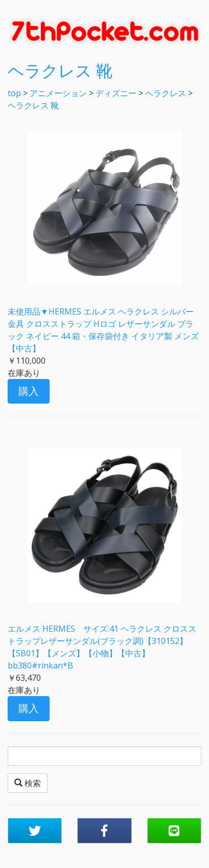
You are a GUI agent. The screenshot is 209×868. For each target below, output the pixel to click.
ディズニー (116, 93)
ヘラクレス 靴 (60, 70)
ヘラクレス (166, 93)
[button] (35, 831)
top (14, 93)
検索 (28, 783)
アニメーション (58, 93)
